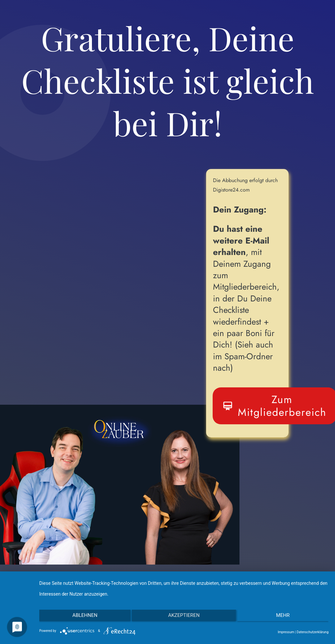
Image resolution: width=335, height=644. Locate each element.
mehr (286, 617)
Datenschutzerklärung (313, 632)
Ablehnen (82, 617)
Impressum (286, 632)
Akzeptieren (184, 617)
